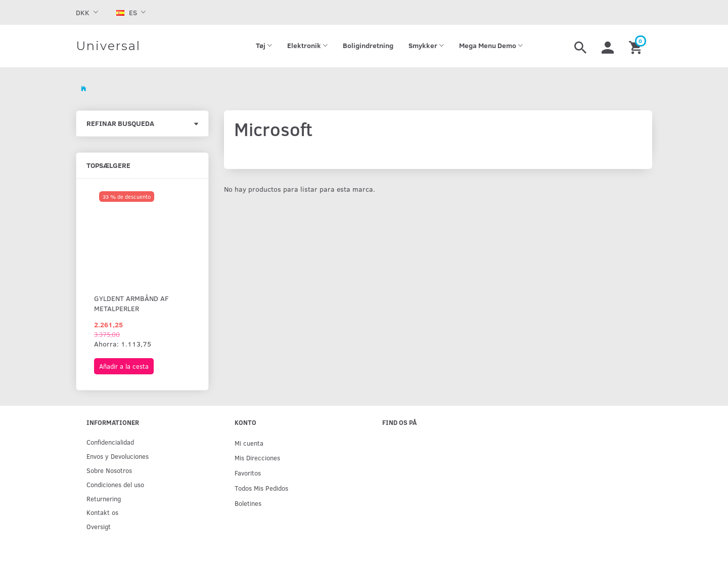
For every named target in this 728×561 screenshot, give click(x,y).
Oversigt (99, 526)
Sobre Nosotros (109, 470)
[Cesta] (637, 46)
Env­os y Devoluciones (118, 456)
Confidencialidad (110, 442)
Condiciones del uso (115, 484)
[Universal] (108, 46)
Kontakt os (102, 512)
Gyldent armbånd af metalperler (131, 303)
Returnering (104, 499)
